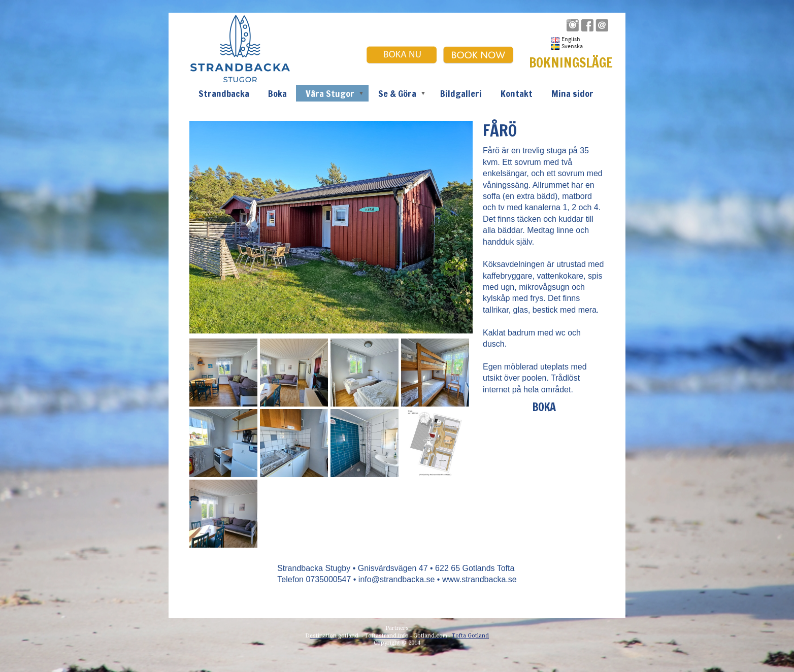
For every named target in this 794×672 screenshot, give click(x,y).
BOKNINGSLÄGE (571, 63)
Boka (277, 93)
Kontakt (517, 93)
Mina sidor (572, 93)
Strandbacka (224, 93)
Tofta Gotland (470, 636)
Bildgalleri (461, 93)
